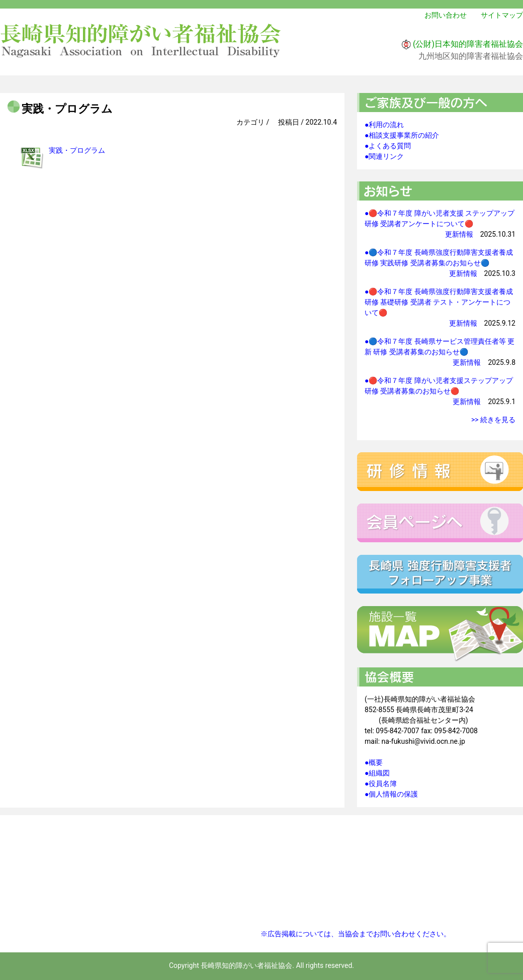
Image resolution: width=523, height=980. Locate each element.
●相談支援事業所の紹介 (402, 135)
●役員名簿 (381, 783)
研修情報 (440, 472)
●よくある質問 (388, 146)
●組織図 (377, 773)
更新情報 (459, 234)
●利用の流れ (384, 125)
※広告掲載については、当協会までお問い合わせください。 (356, 934)
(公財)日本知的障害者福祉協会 (468, 44)
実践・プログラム (77, 150)
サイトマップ (502, 15)
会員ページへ (440, 523)
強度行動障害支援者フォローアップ (440, 574)
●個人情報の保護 (391, 794)
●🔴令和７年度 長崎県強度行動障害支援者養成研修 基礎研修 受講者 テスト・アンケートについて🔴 (439, 302)
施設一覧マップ (440, 634)
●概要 (374, 762)
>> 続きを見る (493, 420)
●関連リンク (384, 156)
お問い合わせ (446, 15)
